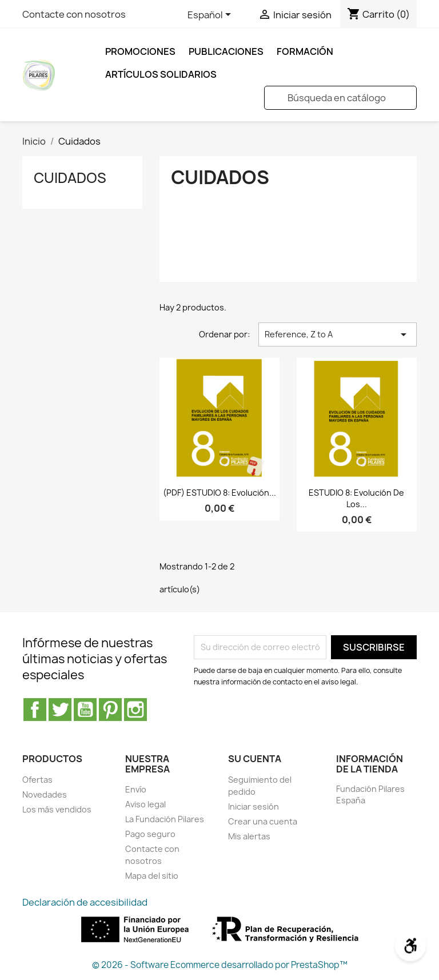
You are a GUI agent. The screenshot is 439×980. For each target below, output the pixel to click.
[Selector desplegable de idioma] (211, 15)
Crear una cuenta (263, 821)
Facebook (35, 710)
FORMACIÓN (305, 51)
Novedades (45, 794)
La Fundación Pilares (165, 819)
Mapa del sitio (152, 876)
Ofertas (37, 780)
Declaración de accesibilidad (85, 902)
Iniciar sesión (254, 806)
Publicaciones (226, 51)
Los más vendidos (57, 809)
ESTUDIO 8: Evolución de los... (356, 498)
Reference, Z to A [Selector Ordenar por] (338, 334)
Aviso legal (145, 804)
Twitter (60, 710)
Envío (136, 789)
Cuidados (70, 178)
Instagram (135, 710)
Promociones (140, 51)
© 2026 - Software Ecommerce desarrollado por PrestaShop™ (220, 965)
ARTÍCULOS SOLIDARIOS (161, 74)
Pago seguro (150, 834)
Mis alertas (249, 836)
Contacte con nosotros (74, 14)
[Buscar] (340, 98)
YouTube (85, 710)
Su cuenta (255, 759)
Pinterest (110, 710)
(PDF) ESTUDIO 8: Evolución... (219, 493)
